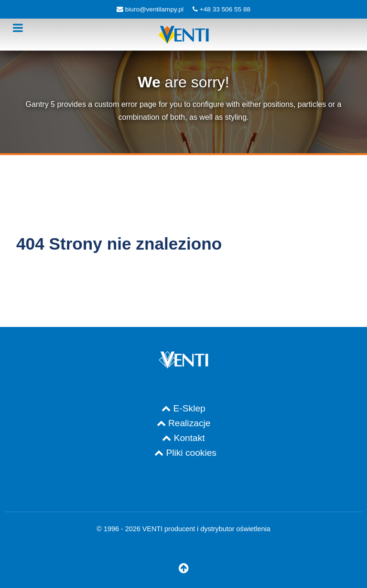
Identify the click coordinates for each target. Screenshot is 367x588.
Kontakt (189, 438)
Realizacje (189, 423)
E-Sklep (189, 408)
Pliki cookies (191, 453)
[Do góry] (184, 569)
